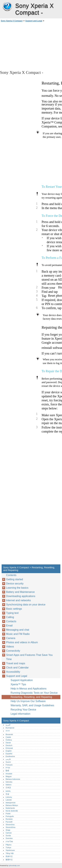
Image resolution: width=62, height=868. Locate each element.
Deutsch (9, 745)
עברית (8, 767)
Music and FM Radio (18, 634)
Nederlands (10, 808)
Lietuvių (9, 797)
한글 (7, 794)
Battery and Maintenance (20, 592)
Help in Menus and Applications (29, 689)
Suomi (8, 762)
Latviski (9, 800)
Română (9, 819)
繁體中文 (9, 860)
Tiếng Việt (10, 853)
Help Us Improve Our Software (28, 701)
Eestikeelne (10, 756)
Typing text (12, 613)
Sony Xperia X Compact (7, 6)
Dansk (8, 743)
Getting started (15, 579)
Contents (11, 575)
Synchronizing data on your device (26, 605)
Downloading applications (21, 596)
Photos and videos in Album (22, 642)
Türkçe (8, 847)
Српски (9, 833)
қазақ (8, 791)
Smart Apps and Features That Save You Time (29, 657)
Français (9, 765)
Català (8, 737)
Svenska (9, 838)
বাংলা (8, 731)
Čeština (9, 740)
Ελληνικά (9, 748)
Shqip (8, 830)
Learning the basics (17, 588)
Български (10, 728)
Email (9, 626)
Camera (11, 638)
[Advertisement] (31, 46)
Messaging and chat (18, 630)
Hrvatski (9, 774)
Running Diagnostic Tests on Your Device (34, 693)
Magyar (9, 776)
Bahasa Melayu (12, 805)
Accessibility (13, 672)
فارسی (8, 759)
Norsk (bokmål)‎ (12, 811)
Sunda (8, 836)
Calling (10, 617)
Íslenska (9, 782)
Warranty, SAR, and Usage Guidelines (32, 705)
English (9, 751)
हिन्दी (7, 771)
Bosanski (9, 734)
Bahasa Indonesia (13, 779)
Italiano (9, 785)
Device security (15, 584)
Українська (10, 850)
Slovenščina (10, 827)
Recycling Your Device (23, 710)
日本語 (8, 788)
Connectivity (13, 651)
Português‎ (10, 816)
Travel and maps (16, 663)
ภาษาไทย (9, 842)
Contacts (11, 621)
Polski (8, 814)
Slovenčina (10, 825)
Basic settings (14, 609)
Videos (10, 647)
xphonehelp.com (14, 865)
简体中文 (9, 856)
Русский (9, 822)
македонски (11, 803)
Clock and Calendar (17, 668)
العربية (8, 725)
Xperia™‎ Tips (18, 684)
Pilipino (9, 845)
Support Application (22, 680)
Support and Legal (34, 21)
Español (9, 754)
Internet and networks (18, 600)
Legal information (20, 714)
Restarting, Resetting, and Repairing (31, 697)
